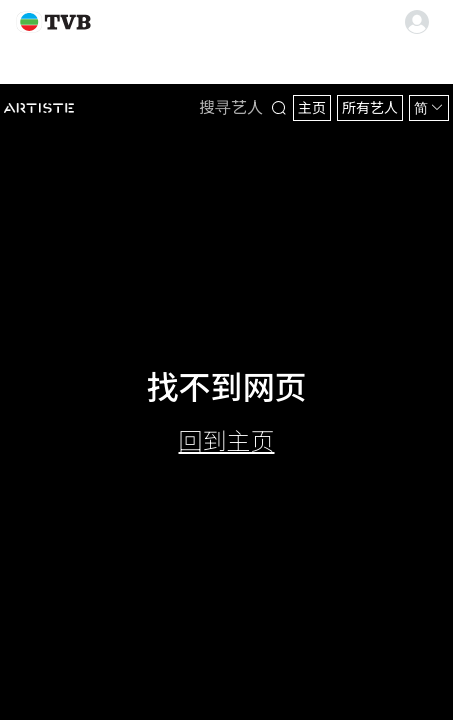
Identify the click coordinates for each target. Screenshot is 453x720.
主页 (312, 108)
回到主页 (227, 441)
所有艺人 (370, 108)
